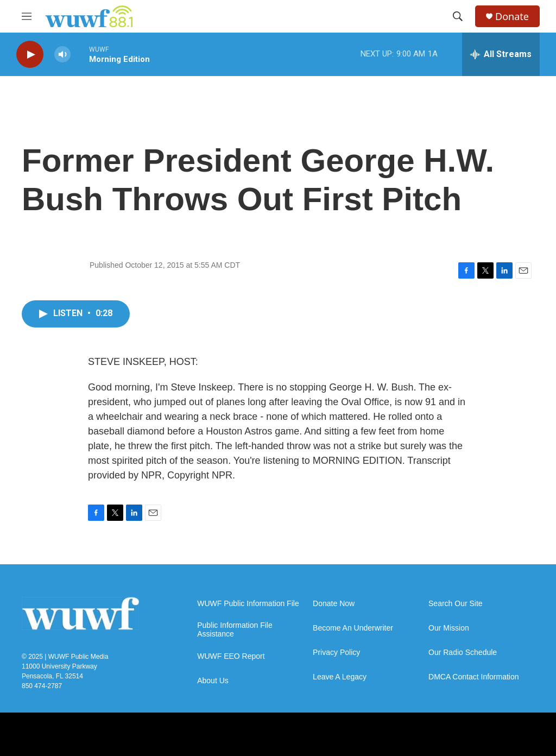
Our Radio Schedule (463, 653)
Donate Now (334, 604)
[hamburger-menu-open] (27, 16)
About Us (213, 681)
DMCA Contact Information (474, 677)
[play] (30, 55)
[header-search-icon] (458, 16)
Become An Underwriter (353, 628)
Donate (512, 17)
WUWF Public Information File (248, 604)
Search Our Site (456, 604)
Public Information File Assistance (235, 630)
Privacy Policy (336, 653)
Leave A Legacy (340, 677)
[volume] (62, 55)
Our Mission (449, 628)
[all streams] (501, 54)
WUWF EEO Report (231, 656)
